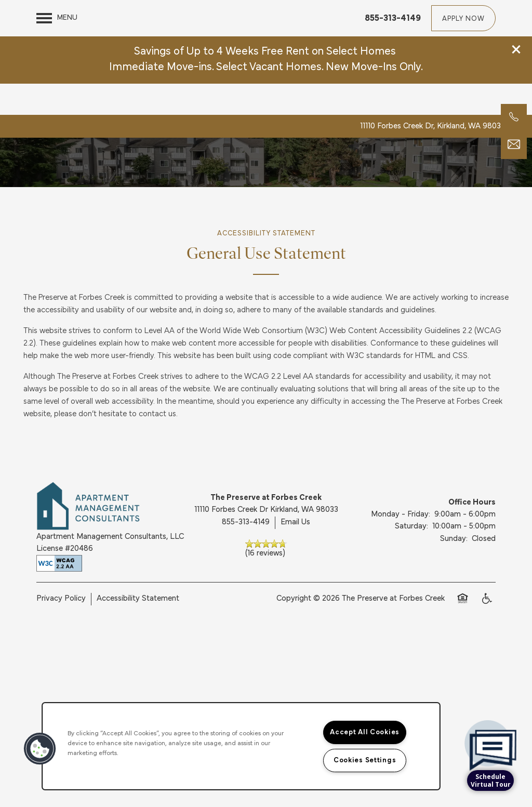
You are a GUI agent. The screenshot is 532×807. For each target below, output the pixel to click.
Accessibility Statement (138, 632)
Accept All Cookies (365, 732)
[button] (516, 13)
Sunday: (454, 572)
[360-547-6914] (514, 117)
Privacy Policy (61, 632)
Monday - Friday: (401, 548)
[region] (241, 746)
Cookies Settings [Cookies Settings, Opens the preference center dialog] (365, 760)
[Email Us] (514, 144)
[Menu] (57, 65)
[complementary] (490, 722)
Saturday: (411, 560)
